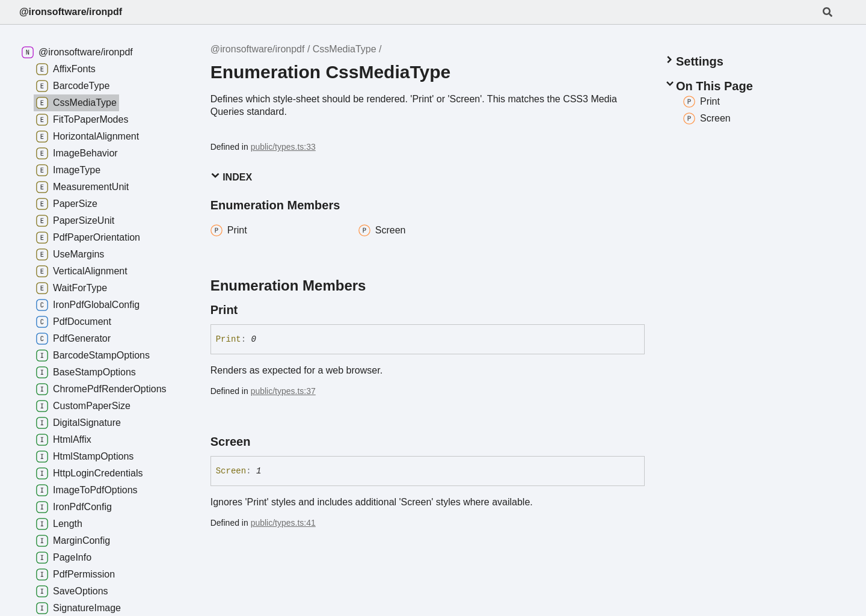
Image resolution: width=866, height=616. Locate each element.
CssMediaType (345, 49)
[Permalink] (248, 310)
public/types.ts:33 (283, 147)
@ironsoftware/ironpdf (71, 12)
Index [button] (231, 177)
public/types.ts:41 (283, 523)
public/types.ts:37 (283, 391)
